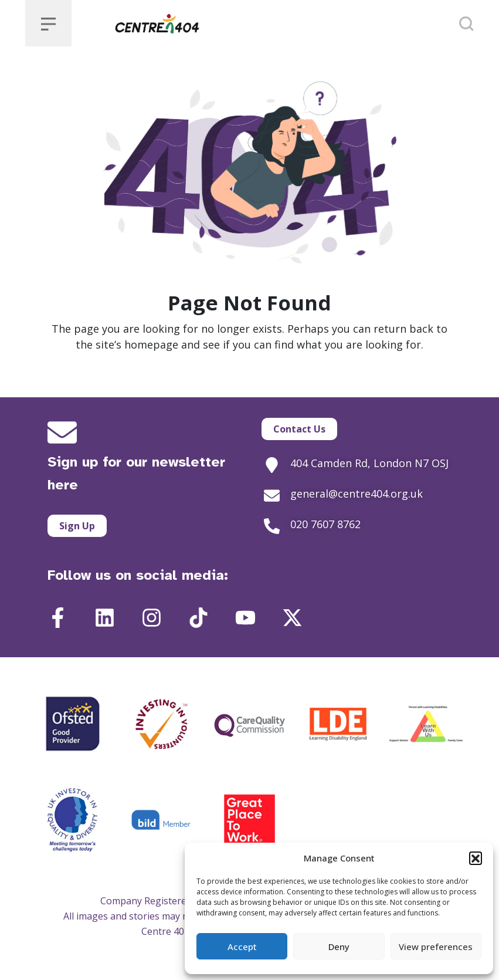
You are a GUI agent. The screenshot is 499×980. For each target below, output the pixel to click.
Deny (339, 947)
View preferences (436, 947)
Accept (242, 947)
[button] (476, 858)
